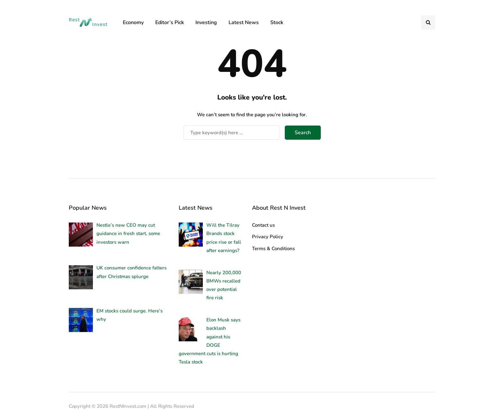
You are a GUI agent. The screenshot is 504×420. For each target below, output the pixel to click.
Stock (277, 22)
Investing (206, 22)
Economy (133, 22)
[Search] (232, 133)
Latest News (244, 22)
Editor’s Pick (170, 22)
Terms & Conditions (273, 249)
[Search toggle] (428, 22)
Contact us (263, 225)
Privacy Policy (268, 237)
